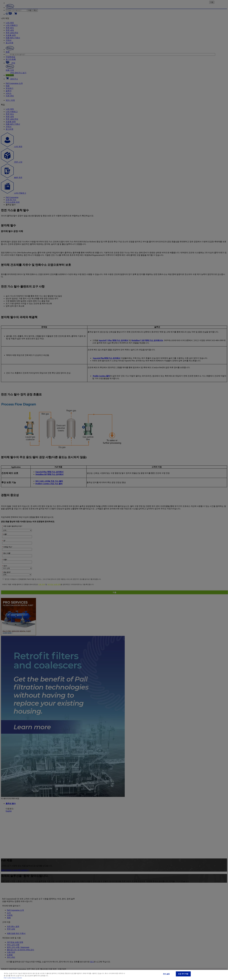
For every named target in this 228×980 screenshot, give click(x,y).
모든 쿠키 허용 (183, 974)
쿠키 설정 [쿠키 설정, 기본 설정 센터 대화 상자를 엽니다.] (166, 974)
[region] (114, 975)
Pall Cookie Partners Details (13, 978)
